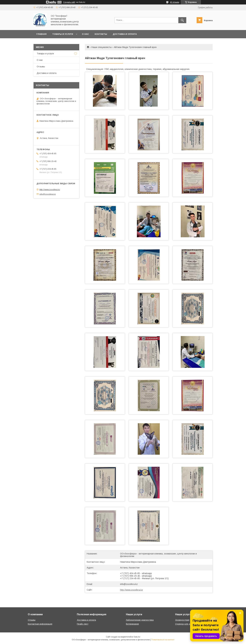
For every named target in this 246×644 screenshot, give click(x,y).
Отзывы (41, 67)
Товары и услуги (63, 34)
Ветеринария (132, 624)
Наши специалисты (101, 47)
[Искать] (182, 20)
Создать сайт (69, 2)
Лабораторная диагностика (140, 620)
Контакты (101, 34)
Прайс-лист (83, 624)
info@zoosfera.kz (129, 584)
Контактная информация (40, 624)
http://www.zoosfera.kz (131, 590)
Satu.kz (137, 637)
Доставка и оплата (125, 34)
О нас (85, 34)
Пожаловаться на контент (163, 640)
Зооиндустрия (182, 620)
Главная (41, 34)
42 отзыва (175, 2)
